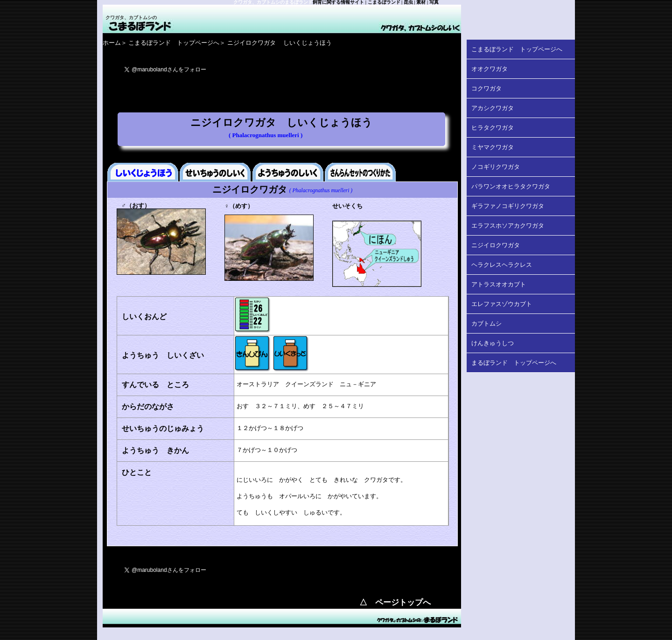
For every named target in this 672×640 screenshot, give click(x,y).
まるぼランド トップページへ (514, 363)
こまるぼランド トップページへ (174, 43)
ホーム (112, 43)
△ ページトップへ (395, 602)
